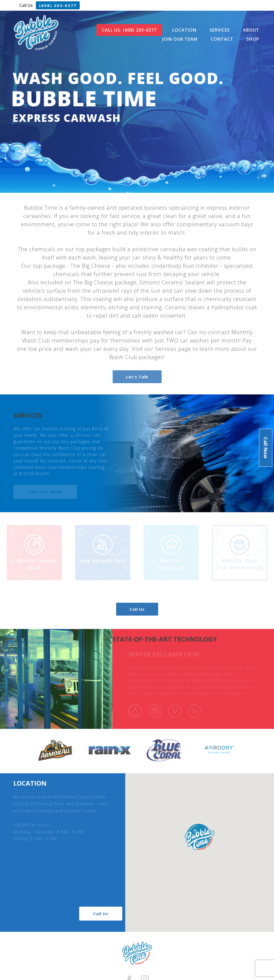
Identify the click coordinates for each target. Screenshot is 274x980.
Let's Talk (137, 377)
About (251, 30)
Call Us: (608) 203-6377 (129, 30)
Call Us (137, 609)
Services (220, 30)
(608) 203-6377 (58, 5)
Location (184, 30)
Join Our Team (180, 39)
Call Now (266, 448)
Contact (222, 39)
